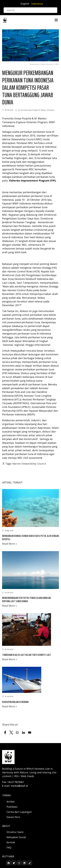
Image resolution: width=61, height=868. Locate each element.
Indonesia (37, 4)
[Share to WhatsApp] (17, 733)
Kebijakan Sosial (16, 837)
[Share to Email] (30, 733)
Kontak (11, 842)
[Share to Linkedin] (23, 733)
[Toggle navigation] (56, 20)
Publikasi (12, 807)
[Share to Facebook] (5, 733)
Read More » (9, 544)
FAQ (9, 847)
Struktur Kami (15, 832)
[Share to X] (11, 733)
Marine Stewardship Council (29, 464)
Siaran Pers (13, 817)
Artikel (11, 802)
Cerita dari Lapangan (19, 812)
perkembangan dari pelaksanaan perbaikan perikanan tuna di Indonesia (27, 196)
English (25, 4)
